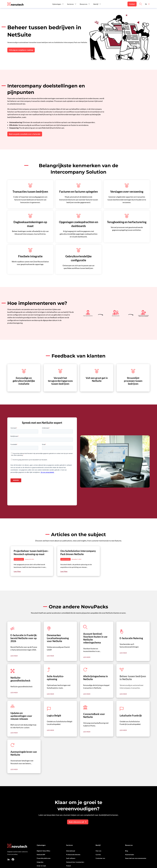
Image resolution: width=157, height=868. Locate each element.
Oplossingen (41, 845)
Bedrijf (98, 845)
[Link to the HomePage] (15, 4)
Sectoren (69, 845)
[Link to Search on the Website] (141, 4)
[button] (58, 4)
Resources (129, 845)
